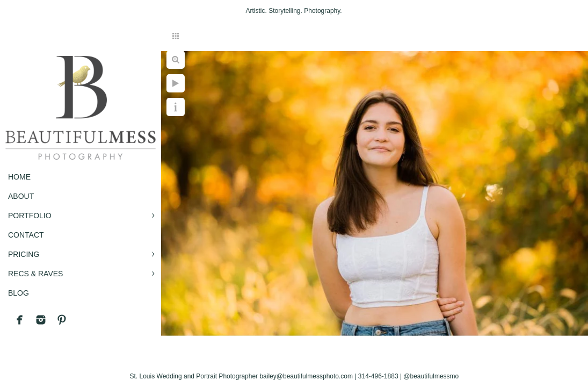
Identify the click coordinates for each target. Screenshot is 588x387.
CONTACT (26, 235)
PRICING (24, 254)
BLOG (19, 293)
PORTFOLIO (30, 216)
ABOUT (21, 196)
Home (19, 177)
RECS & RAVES (35, 274)
